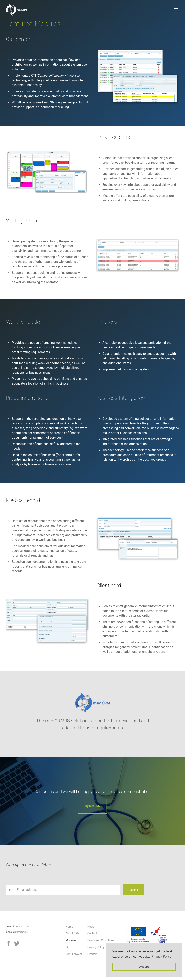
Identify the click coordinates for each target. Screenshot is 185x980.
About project (74, 954)
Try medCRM (92, 806)
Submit (134, 890)
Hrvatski (92, 954)
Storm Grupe (21, 932)
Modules (71, 940)
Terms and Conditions (101, 940)
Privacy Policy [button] (162, 957)
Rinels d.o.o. (22, 926)
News (91, 927)
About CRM (73, 933)
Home (69, 927)
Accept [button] (144, 967)
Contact (92, 933)
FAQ (68, 947)
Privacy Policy (96, 947)
